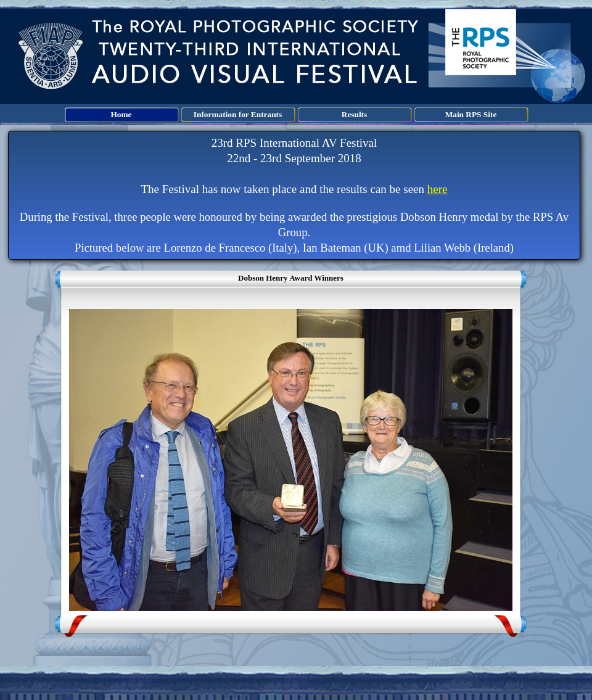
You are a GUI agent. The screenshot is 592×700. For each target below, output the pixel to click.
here (438, 189)
